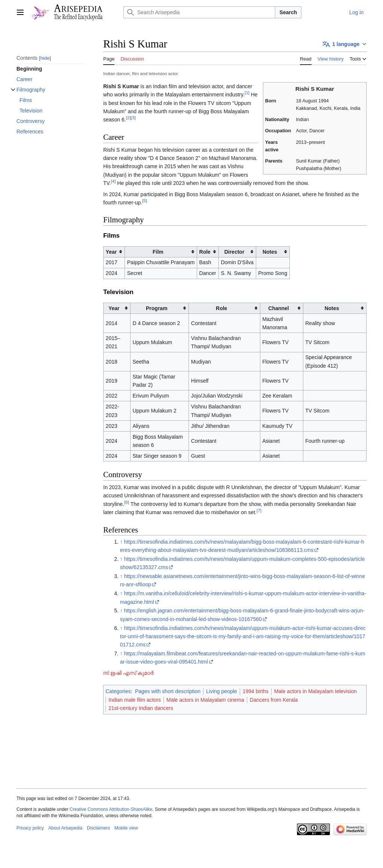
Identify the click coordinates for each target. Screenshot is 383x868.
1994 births (256, 691)
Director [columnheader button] (235, 252)
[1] (247, 92)
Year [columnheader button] (111, 252)
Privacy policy (30, 828)
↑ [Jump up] (121, 542)
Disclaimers (98, 828)
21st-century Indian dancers (141, 708)
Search (288, 12)
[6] (127, 502)
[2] (128, 118)
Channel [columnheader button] (278, 308)
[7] (259, 511)
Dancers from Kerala (274, 700)
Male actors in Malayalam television (315, 691)
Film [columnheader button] (158, 252)
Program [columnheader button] (157, 308)
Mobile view (126, 828)
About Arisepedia (65, 828)
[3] (133, 118)
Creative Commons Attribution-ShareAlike (111, 809)
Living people (222, 691)
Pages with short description (168, 691)
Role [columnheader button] (205, 252)
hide (45, 58)
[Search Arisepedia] (199, 12)
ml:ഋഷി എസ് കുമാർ (128, 673)
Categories (118, 691)
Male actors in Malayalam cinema (205, 700)
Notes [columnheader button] (270, 252)
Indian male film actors (135, 700)
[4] (114, 181)
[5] (145, 200)
